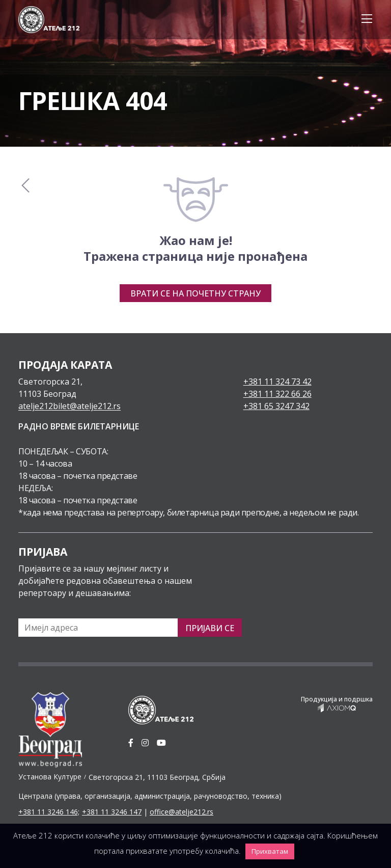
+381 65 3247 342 (276, 406)
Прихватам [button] (270, 851)
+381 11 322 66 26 (277, 394)
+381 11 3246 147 (112, 812)
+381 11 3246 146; (49, 812)
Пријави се (210, 628)
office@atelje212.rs (181, 812)
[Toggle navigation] (364, 19)
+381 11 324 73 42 (277, 382)
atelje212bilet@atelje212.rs (69, 406)
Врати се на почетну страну (195, 293)
